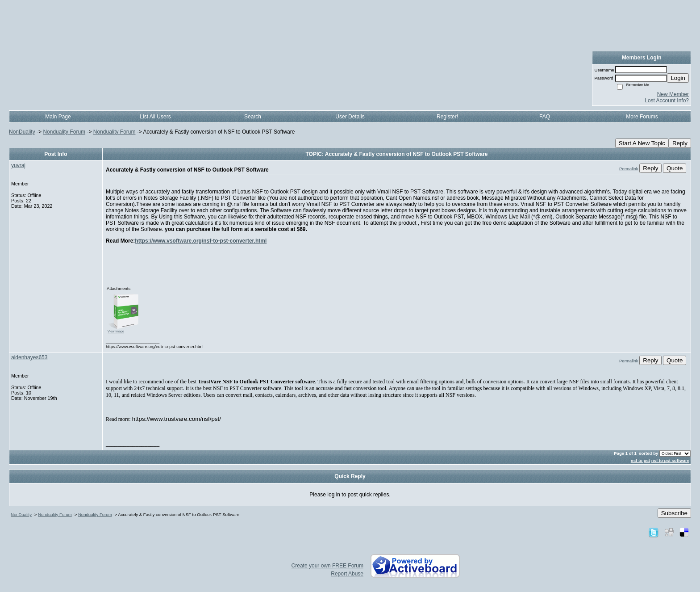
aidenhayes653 (29, 357)
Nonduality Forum (64, 132)
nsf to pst (640, 460)
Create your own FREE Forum (327, 566)
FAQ (545, 117)
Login (678, 78)
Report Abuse (347, 574)
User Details (350, 117)
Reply (680, 143)
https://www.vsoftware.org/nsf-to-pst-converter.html (201, 241)
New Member (673, 94)
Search (253, 117)
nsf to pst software (670, 460)
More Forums (642, 117)
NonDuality (22, 132)
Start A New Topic (642, 143)
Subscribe (674, 513)
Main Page (58, 117)
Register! (447, 117)
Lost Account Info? (667, 101)
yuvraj (18, 165)
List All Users (155, 117)
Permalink (629, 169)
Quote (675, 168)
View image (116, 331)
